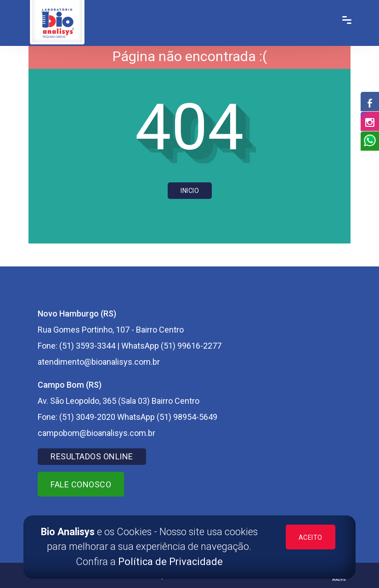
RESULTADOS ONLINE (92, 456)
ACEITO (311, 537)
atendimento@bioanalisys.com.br (99, 362)
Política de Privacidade (170, 562)
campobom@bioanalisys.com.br (96, 433)
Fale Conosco (81, 484)
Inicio (190, 191)
